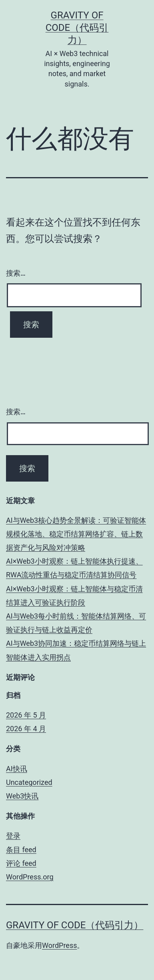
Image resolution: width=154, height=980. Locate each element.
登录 (13, 836)
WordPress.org (30, 877)
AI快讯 (17, 769)
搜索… (16, 273)
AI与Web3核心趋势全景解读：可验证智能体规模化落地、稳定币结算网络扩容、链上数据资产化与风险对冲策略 (76, 534)
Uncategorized (29, 782)
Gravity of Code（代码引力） (77, 28)
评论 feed (21, 863)
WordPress (59, 945)
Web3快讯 (22, 796)
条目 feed (21, 850)
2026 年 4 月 (26, 729)
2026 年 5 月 (26, 715)
